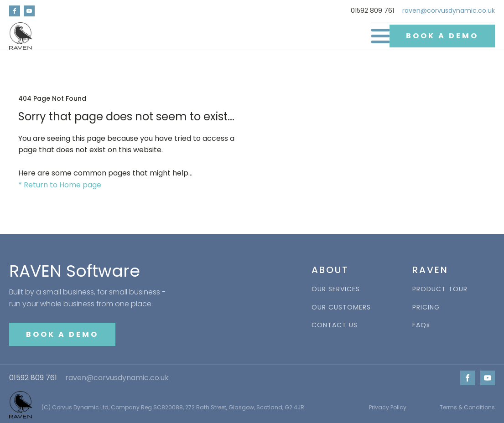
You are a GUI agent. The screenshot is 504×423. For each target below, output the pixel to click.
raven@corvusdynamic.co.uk (449, 11)
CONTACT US (335, 325)
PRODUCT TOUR (440, 289)
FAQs (421, 325)
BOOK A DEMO (442, 36)
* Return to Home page (60, 185)
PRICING (426, 307)
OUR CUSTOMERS (341, 307)
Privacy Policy (388, 407)
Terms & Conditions (467, 407)
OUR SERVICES (336, 289)
